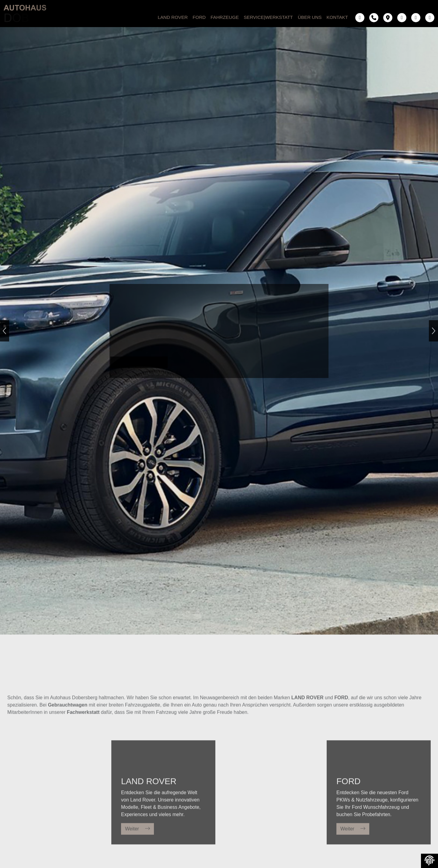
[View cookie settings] (429, 861)
